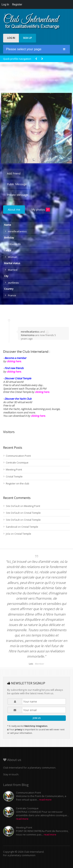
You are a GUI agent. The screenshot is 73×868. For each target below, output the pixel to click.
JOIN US (37, 718)
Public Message (17, 184)
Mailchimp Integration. (36, 726)
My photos (41, 210)
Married (13, 270)
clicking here (38, 416)
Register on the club (18, 483)
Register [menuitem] (17, 4)
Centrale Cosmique (17, 463)
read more (45, 800)
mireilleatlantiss (30, 332)
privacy (18, 729)
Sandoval (11, 527)
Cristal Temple (14, 476)
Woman (13, 257)
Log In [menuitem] (5, 4)
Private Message (18, 195)
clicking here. (14, 361)
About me (14, 210)
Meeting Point (14, 469)
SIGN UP (27, 38)
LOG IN (11, 38)
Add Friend (14, 173)
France (12, 295)
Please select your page (24, 49)
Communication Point (18, 456)
